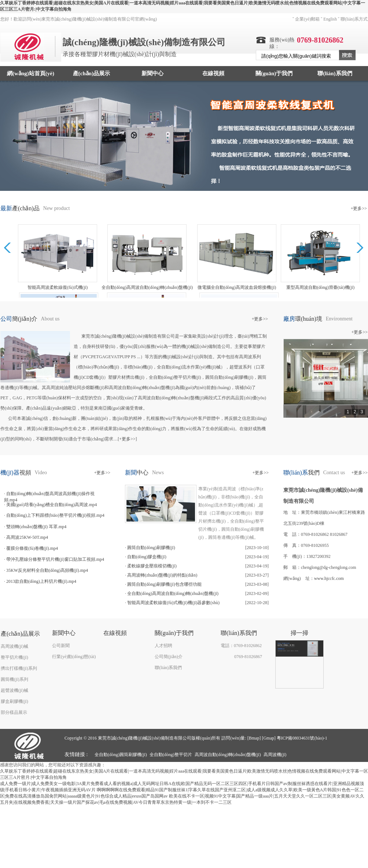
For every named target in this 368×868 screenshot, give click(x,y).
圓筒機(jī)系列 (14, 679)
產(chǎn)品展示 (91, 73)
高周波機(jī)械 (14, 646)
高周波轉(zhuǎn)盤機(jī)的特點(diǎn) (162, 575)
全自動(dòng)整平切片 (171, 755)
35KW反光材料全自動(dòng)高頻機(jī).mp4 (47, 570)
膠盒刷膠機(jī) (14, 701)
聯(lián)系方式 (354, 19)
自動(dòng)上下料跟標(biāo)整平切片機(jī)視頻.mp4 (55, 515)
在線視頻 (213, 73)
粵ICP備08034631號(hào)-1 (302, 738)
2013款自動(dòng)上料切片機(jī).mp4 (41, 581)
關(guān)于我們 (274, 73)
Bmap (254, 738)
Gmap (268, 738)
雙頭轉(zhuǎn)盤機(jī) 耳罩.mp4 (36, 527)
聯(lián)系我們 (335, 73)
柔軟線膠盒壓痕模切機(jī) (152, 566)
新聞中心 (152, 73)
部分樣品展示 (14, 712)
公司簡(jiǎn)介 (169, 657)
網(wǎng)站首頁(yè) (31, 73)
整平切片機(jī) (14, 657)
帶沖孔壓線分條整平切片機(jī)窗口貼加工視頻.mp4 (55, 559)
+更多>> (359, 208)
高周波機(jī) (275, 755)
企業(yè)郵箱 (307, 19)
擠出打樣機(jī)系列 (19, 668)
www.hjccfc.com (329, 578)
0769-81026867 (248, 657)
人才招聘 (163, 646)
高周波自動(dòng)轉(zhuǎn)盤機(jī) (228, 755)
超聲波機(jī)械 (14, 690)
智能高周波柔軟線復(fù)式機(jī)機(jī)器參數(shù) (173, 603)
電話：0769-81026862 (241, 646)
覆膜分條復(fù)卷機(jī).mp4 (32, 548)
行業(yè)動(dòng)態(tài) (74, 657)
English (330, 19)
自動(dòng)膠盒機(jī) (147, 557)
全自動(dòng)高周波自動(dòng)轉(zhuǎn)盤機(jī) (173, 593)
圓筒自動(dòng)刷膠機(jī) (151, 548)
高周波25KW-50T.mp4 (27, 537)
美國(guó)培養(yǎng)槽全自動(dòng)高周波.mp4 (51, 505)
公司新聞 (61, 646)
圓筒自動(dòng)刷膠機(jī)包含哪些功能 (164, 584)
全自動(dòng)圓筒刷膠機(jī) (121, 755)
